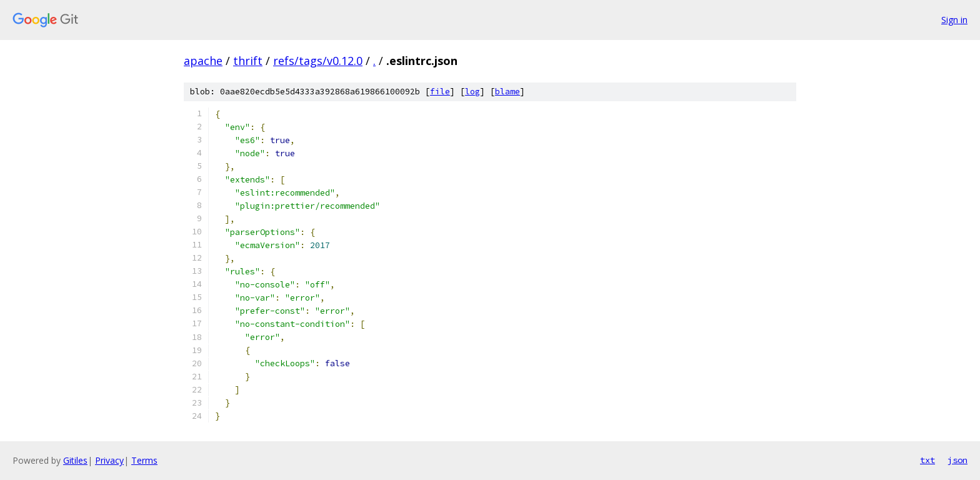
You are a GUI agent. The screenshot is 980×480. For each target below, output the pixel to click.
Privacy (109, 460)
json (957, 460)
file (440, 92)
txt (927, 460)
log (472, 92)
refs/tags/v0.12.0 (318, 61)
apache (203, 61)
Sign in (954, 20)
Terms (144, 460)
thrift (248, 61)
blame (507, 92)
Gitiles (75, 460)
